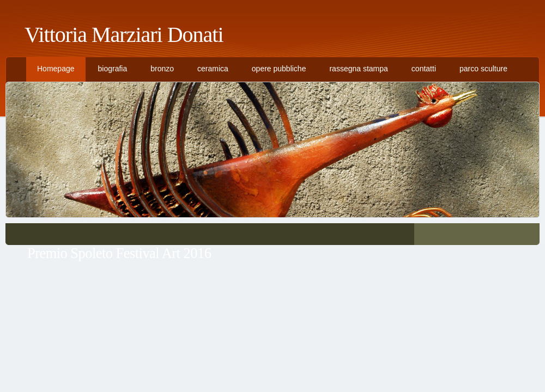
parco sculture (483, 69)
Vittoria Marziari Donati (124, 35)
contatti (424, 69)
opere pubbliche (279, 69)
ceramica (213, 69)
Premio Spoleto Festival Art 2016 (119, 253)
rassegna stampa (358, 69)
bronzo (162, 69)
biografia (113, 69)
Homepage (56, 69)
